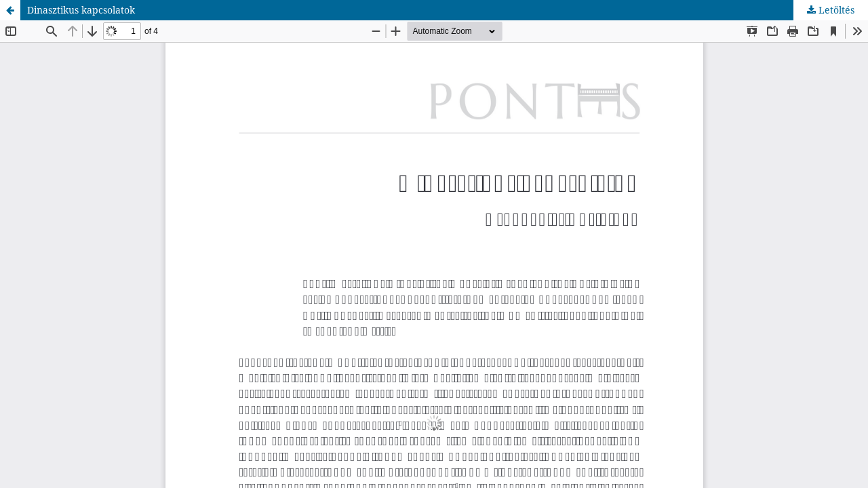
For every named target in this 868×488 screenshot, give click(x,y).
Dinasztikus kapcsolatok (81, 10)
